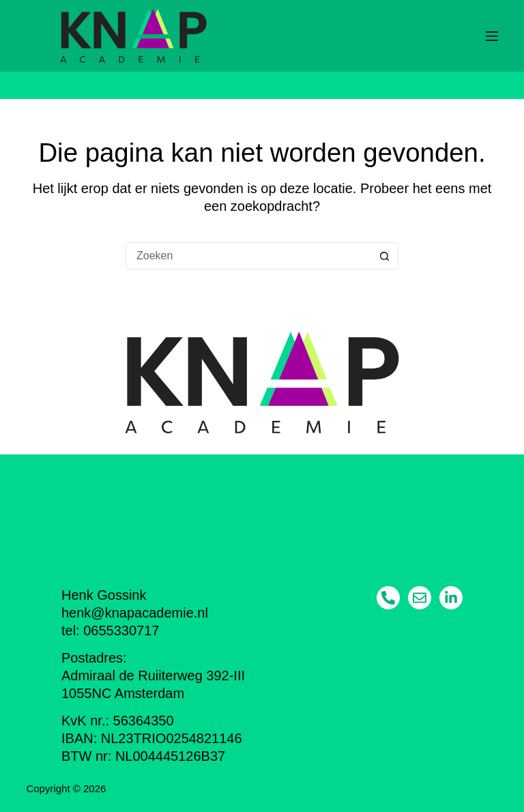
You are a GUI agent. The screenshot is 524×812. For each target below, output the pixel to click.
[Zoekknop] (385, 256)
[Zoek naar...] (248, 256)
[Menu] (492, 36)
